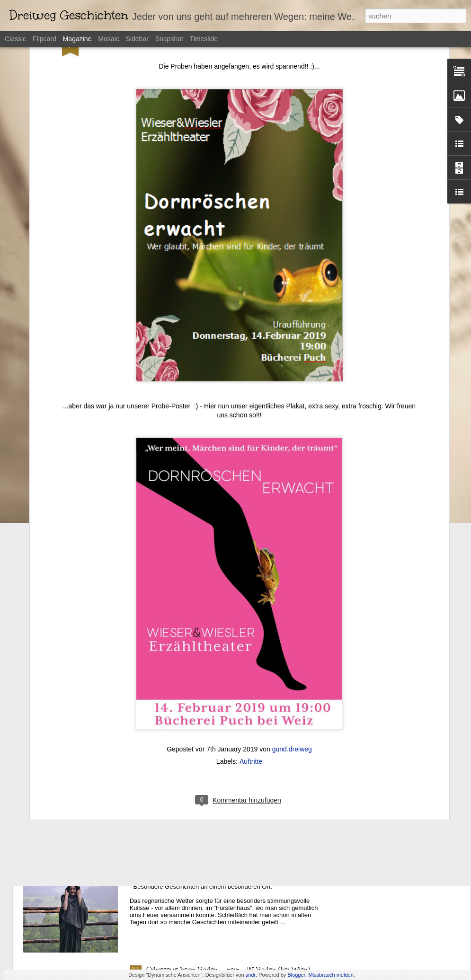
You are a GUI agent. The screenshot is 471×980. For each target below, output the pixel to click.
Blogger (296, 975)
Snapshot (169, 39)
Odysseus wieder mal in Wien (195, 755)
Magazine (77, 39)
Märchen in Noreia (176, 862)
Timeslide (204, 39)
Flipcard (44, 39)
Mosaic (108, 39)
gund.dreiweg (292, 685)
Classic (15, 39)
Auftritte (251, 697)
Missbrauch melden (331, 975)
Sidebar (137, 39)
